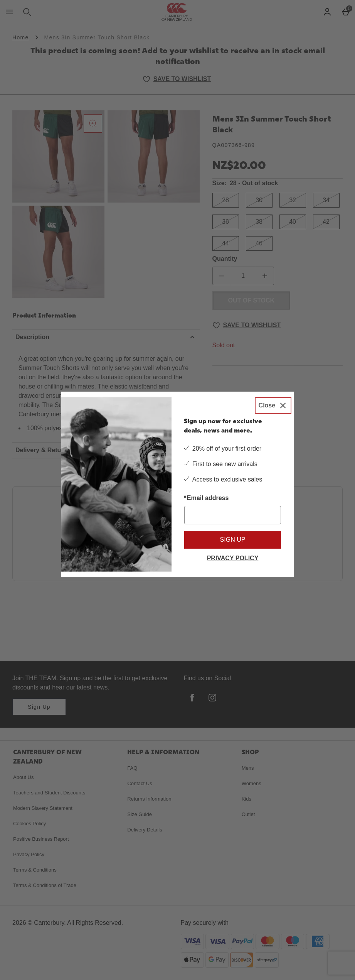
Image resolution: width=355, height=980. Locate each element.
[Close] (273, 406)
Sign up (233, 540)
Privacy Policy (233, 558)
